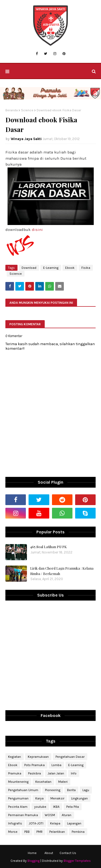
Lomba (56, 765)
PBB (27, 832)
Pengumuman (18, 798)
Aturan (67, 815)
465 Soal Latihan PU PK (48, 547)
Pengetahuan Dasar (70, 757)
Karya (39, 798)
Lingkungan (79, 798)
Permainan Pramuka (23, 815)
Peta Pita (73, 807)
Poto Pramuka (34, 765)
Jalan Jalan (56, 773)
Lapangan (74, 823)
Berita (71, 790)
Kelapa (55, 823)
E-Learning (51, 268)
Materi (63, 782)
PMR (39, 832)
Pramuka (15, 773)
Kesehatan (43, 782)
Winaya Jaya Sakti (26, 139)
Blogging (34, 861)
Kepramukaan (38, 757)
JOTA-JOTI (36, 823)
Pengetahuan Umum (23, 790)
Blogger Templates (77, 861)
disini (37, 230)
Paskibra (34, 773)
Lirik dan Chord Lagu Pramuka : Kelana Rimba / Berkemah (62, 571)
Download (29, 268)
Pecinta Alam (18, 807)
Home (32, 853)
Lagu (86, 790)
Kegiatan (15, 757)
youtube (40, 807)
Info (74, 773)
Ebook (70, 268)
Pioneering (53, 790)
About (49, 853)
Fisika (86, 268)
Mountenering (18, 782)
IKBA (56, 807)
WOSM (50, 815)
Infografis (15, 823)
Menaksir (57, 798)
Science (27, 110)
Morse (13, 832)
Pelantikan (57, 832)
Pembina (78, 832)
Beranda (12, 110)
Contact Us (68, 853)
